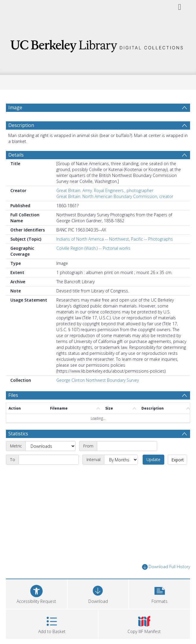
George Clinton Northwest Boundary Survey (98, 380)
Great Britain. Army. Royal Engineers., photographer (105, 190)
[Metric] (51, 446)
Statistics (18, 434)
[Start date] (127, 446)
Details (16, 155)
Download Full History (166, 567)
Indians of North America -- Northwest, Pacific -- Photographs (115, 239)
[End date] (49, 460)
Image (15, 107)
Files (13, 395)
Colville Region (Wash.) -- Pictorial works (93, 248)
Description (21, 125)
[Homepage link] (98, 45)
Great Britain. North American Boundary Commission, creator (115, 196)
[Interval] (121, 460)
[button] (160, 593)
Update (153, 459)
